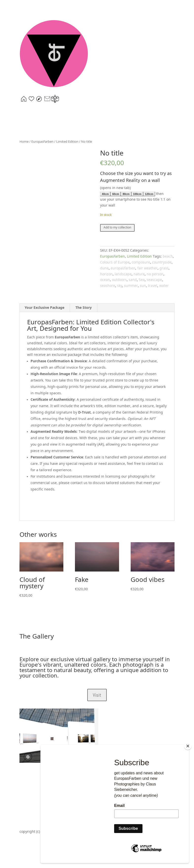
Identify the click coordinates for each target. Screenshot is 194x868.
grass (164, 268)
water (164, 286)
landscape (123, 274)
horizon (106, 274)
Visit (97, 695)
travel (153, 286)
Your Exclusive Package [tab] (44, 308)
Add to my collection (117, 228)
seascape (154, 280)
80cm (126, 194)
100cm (137, 194)
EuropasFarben (42, 142)
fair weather (147, 268)
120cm (149, 194)
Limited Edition (67, 142)
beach (168, 257)
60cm (116, 194)
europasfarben (123, 268)
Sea (142, 280)
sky (120, 286)
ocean (105, 280)
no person (155, 274)
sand (133, 280)
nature (139, 274)
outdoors (119, 280)
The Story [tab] (84, 308)
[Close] (188, 747)
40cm (105, 194)
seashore (108, 286)
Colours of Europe (115, 262)
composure (141, 262)
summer (131, 286)
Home (24, 142)
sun (143, 286)
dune (104, 268)
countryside (162, 262)
